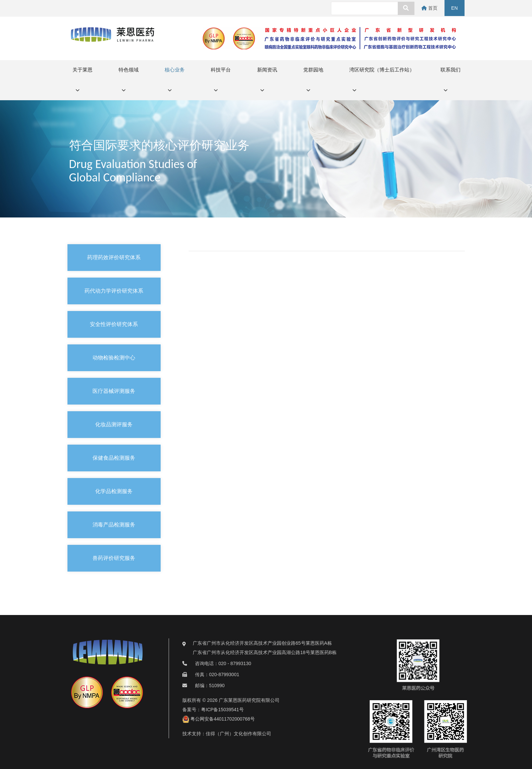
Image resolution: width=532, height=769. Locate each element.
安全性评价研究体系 (114, 324)
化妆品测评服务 (114, 424)
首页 (430, 8)
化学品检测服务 (114, 491)
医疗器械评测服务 (114, 391)
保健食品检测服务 (114, 458)
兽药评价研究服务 (114, 558)
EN (455, 8)
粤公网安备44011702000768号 (219, 719)
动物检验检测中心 (114, 358)
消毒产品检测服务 (114, 525)
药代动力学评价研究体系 (114, 291)
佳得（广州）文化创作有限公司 (238, 734)
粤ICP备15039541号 (222, 710)
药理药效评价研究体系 (114, 257)
